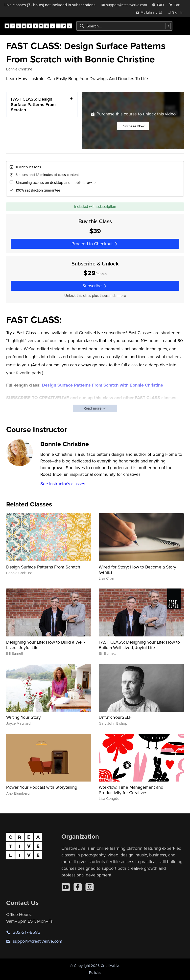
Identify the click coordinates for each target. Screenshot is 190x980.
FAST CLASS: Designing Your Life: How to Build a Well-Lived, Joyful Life (139, 645)
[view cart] (176, 5)
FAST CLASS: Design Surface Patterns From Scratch (33, 104)
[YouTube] (66, 887)
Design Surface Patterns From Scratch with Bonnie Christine (102, 385)
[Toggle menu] (181, 26)
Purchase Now (133, 126)
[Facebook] (78, 887)
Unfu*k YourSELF (115, 717)
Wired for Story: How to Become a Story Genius (137, 570)
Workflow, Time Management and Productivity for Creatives (131, 790)
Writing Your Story (24, 717)
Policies (95, 972)
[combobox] (124, 26)
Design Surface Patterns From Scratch (43, 567)
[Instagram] (90, 887)
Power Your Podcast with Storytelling (42, 787)
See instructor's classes (63, 484)
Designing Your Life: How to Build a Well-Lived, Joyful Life (46, 645)
